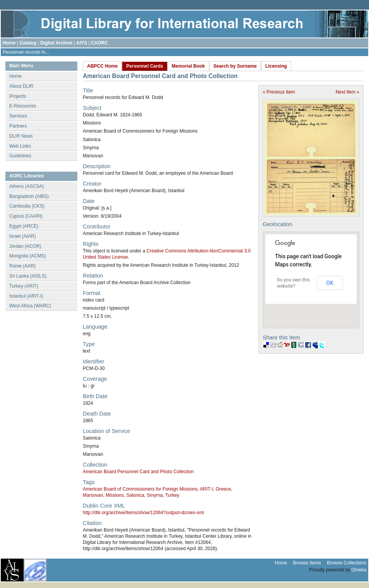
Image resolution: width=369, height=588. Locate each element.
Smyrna (155, 495)
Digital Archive (56, 43)
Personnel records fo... (26, 52)
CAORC (99, 43)
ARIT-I (207, 489)
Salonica (135, 495)
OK (330, 283)
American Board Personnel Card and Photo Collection (138, 472)
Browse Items (307, 563)
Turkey (172, 495)
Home (9, 43)
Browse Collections (347, 563)
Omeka (359, 570)
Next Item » (348, 92)
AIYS (82, 43)
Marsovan (93, 495)
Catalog (28, 43)
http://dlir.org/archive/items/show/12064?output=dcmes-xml (143, 513)
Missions (115, 495)
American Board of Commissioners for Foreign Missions (140, 489)
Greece (223, 489)
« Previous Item (279, 92)
